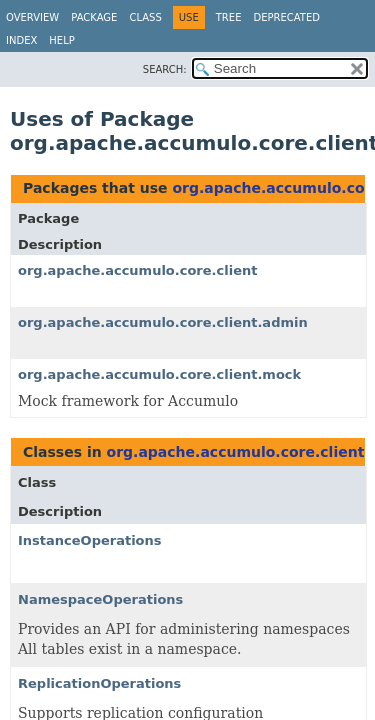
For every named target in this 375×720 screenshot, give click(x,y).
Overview (32, 17)
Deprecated (286, 17)
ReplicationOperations (99, 683)
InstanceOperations (90, 540)
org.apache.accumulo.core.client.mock (159, 374)
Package (94, 17)
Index (21, 40)
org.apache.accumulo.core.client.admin (163, 322)
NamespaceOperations (100, 599)
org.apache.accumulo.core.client (137, 270)
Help (61, 40)
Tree (229, 17)
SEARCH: (165, 69)
